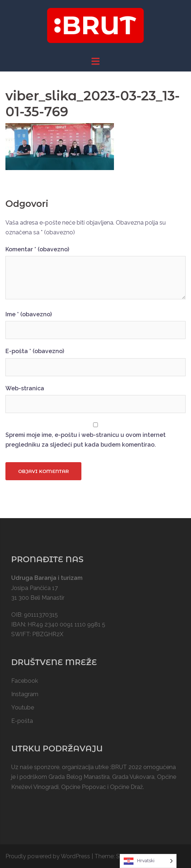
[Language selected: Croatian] (148, 861)
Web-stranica (25, 388)
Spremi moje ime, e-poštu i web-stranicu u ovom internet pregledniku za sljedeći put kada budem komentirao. (86, 440)
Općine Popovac (84, 787)
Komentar (37, 249)
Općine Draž (126, 787)
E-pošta (35, 351)
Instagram (25, 694)
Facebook (25, 681)
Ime (29, 314)
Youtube (23, 708)
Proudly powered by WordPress (48, 856)
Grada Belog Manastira (79, 777)
